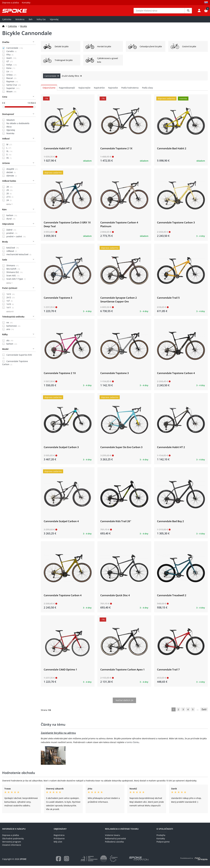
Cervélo (11, 53)
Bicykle (24, 28)
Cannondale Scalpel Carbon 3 (61, 449)
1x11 (10, 309)
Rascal (11, 80)
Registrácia (59, 837)
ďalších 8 (10, 314)
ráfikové (12, 253)
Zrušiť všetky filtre (72, 78)
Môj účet (58, 844)
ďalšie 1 (9, 206)
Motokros (20, 21)
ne (9, 325)
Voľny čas (41, 21)
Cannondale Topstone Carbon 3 (176, 225)
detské (11, 174)
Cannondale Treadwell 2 (172, 597)
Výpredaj (54, 21)
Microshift (13, 271)
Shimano (13, 267)
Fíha (10, 57)
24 (9, 202)
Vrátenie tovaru (113, 837)
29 (9, 192)
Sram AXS (13, 278)
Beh (31, 21)
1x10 (10, 306)
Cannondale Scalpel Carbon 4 (61, 523)
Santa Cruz (14, 87)
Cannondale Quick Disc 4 (115, 597)
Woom (11, 94)
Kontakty (26, 3)
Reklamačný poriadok (115, 841)
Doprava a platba (11, 3)
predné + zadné (16, 239)
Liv (10, 74)
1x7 (9, 303)
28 (9, 189)
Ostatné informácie (12, 847)
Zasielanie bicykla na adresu (58, 735)
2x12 (10, 299)
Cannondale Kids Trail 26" (116, 523)
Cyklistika (7, 21)
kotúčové (13, 250)
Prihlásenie (59, 841)
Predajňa (161, 837)
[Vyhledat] (188, 12)
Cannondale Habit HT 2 (58, 150)
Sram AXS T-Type (16, 281)
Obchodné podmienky (13, 841)
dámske (12, 178)
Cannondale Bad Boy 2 (170, 523)
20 (9, 196)
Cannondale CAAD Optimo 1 (60, 672)
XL (9, 153)
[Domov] (3, 28)
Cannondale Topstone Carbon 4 (176, 375)
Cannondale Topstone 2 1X (116, 150)
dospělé (12, 171)
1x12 (10, 296)
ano (10, 331)
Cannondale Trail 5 (168, 300)
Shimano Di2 (14, 274)
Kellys (12, 67)
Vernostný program (12, 844)
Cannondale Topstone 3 (58, 300)
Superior (13, 90)
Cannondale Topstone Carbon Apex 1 (123, 672)
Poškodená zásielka (114, 844)
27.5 (10, 199)
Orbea (11, 77)
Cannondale (15, 50)
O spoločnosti (165, 831)
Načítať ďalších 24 (124, 702)
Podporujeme (163, 844)
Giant (11, 60)
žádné (11, 232)
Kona (11, 70)
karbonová (13, 328)
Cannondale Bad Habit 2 (172, 150)
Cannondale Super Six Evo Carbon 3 (121, 449)
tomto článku (133, 744)
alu (10, 342)
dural (11, 221)
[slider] (3, 109)
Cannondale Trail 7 (168, 672)
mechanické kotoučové (19, 256)
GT (10, 63)
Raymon (12, 84)
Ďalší (204, 712)
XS (9, 160)
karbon (12, 217)
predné (12, 235)
